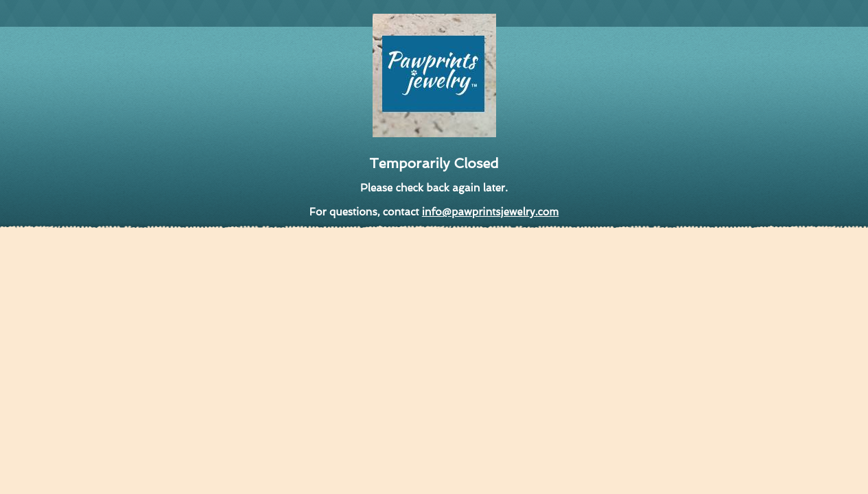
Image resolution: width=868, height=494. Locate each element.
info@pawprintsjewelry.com (490, 212)
